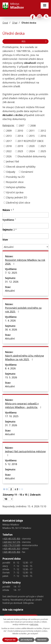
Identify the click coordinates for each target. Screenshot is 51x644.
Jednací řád (13, 161)
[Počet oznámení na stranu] (8, 499)
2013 (9, 136)
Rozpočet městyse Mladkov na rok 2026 (25, 262)
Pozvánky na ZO (15, 177)
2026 (9, 156)
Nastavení (42, 640)
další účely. (34, 624)
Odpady (11, 172)
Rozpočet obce (15, 182)
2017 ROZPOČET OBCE (31, 141)
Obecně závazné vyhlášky (21, 167)
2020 (32, 146)
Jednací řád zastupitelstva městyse (25, 453)
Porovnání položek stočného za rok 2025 (23, 310)
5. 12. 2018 (11, 464)
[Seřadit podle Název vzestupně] (14, 209)
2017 (9, 141)
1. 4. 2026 (10, 321)
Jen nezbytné (26, 640)
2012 (43, 131)
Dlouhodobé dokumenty (32, 156)
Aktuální (10, 291)
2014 (20, 136)
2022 (9, 151)
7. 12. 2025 (11, 273)
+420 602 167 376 (11, 542)
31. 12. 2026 (12, 282)
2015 (32, 136)
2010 (20, 131)
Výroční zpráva (15, 192)
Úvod (5, 23)
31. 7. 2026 (11, 425)
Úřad (15, 23)
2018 (9, 146)
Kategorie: (8, 125)
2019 (20, 146)
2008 (33, 125)
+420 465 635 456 (11, 539)
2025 (43, 151)
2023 (20, 151)
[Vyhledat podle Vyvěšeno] (26, 226)
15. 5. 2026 (11, 377)
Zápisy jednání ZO (17, 197)
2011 (32, 131)
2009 (9, 131)
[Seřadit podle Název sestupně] (14, 210)
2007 (21, 125)
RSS (34, 41)
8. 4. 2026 (10, 368)
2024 (32, 151)
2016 (43, 136)
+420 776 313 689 (11, 545)
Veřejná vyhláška (16, 187)
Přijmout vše (10, 640)
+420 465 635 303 (11, 549)
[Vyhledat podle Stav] (26, 247)
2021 (43, 146)
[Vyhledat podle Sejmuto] (26, 236)
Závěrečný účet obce (18, 203)
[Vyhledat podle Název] (26, 215)
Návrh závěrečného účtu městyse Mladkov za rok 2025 (24, 358)
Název (7, 210)
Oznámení (27, 172)
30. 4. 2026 (11, 329)
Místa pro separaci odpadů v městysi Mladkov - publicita (24, 405)
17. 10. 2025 (12, 416)
